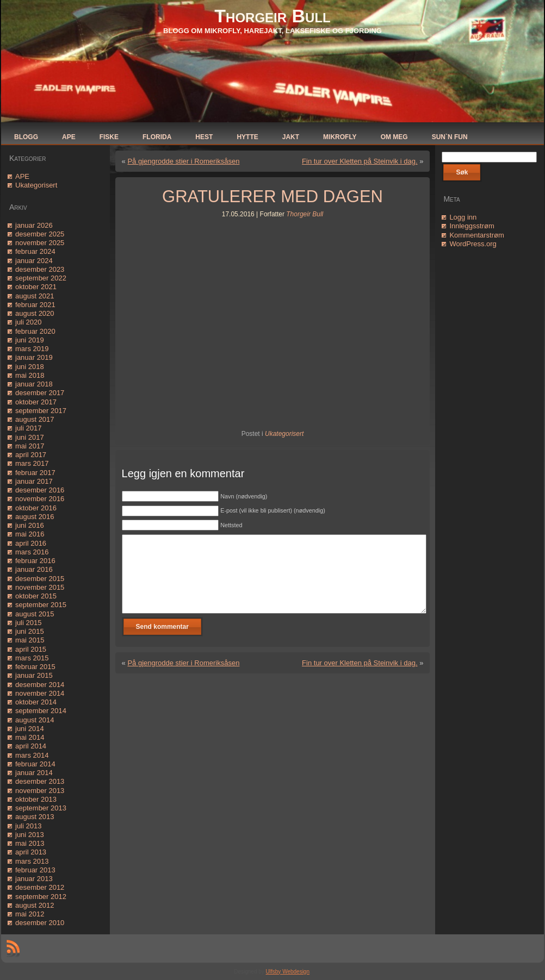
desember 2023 (40, 269)
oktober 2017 (36, 402)
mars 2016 (32, 552)
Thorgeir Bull (272, 16)
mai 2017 (30, 446)
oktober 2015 (36, 596)
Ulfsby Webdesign (288, 972)
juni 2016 (30, 525)
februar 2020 (35, 331)
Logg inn (463, 217)
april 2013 (31, 852)
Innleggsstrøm (472, 226)
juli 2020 (28, 322)
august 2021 (35, 296)
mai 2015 (30, 640)
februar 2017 (35, 473)
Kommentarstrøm (476, 235)
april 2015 (31, 649)
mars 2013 (32, 861)
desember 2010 (40, 923)
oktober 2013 (36, 799)
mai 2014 (30, 737)
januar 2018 (34, 384)
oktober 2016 (36, 508)
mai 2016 (30, 534)
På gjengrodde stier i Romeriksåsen (183, 161)
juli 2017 (28, 428)
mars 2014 (32, 755)
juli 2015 (28, 623)
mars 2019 (32, 349)
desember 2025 (40, 234)
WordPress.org (473, 244)
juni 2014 (30, 729)
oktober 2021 (36, 287)
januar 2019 (34, 357)
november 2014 (40, 693)
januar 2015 (34, 675)
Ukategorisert (36, 185)
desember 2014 (40, 685)
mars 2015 (32, 658)
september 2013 (41, 808)
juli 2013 (28, 826)
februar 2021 (35, 305)
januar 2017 (34, 481)
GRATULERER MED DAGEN (272, 196)
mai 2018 (30, 375)
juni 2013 (30, 835)
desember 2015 (40, 579)
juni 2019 (30, 340)
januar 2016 (34, 569)
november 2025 (40, 243)
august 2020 (35, 313)
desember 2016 (40, 490)
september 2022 (41, 278)
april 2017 (31, 455)
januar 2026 (34, 225)
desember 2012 (40, 887)
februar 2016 (35, 561)
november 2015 (40, 587)
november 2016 (40, 499)
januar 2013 (34, 879)
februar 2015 (35, 667)
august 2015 (35, 614)
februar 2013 (35, 870)
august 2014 (35, 720)
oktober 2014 (36, 702)
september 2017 (41, 411)
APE (22, 176)
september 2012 (41, 897)
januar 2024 (34, 261)
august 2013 (35, 817)
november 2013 (40, 791)
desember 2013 (40, 781)
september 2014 (41, 711)
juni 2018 (30, 367)
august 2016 (35, 517)
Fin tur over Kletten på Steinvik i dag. (360, 161)
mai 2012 (30, 914)
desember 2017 (40, 393)
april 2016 (31, 543)
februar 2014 (35, 764)
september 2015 (41, 605)
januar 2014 (34, 773)
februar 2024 (35, 251)
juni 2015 (30, 631)
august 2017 (35, 419)
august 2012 (35, 905)
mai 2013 (30, 843)
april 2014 (31, 746)
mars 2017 (32, 463)
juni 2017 (30, 437)
